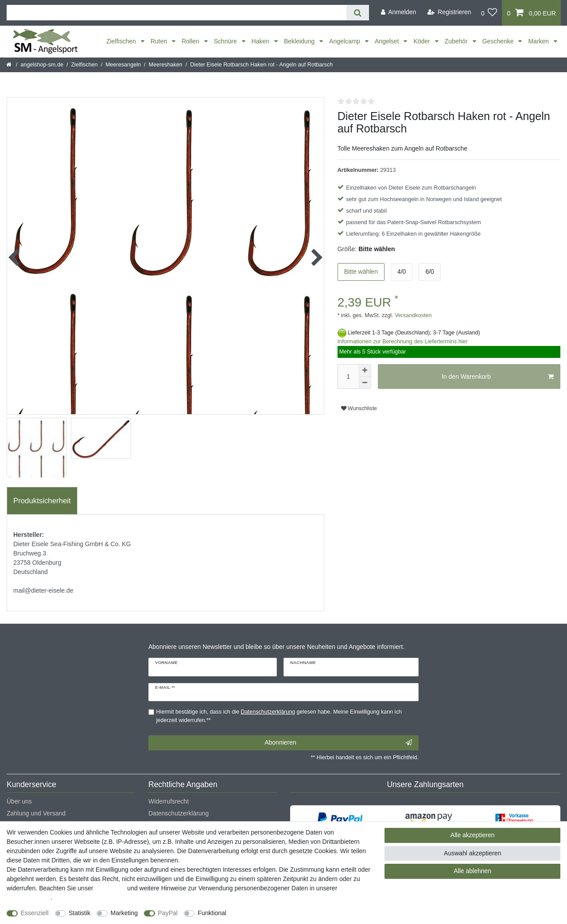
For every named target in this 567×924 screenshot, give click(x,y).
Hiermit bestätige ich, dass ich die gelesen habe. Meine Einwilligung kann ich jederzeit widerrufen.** (279, 716)
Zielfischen (122, 41)
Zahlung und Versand (36, 813)
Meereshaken (165, 65)
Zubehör (457, 41)
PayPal (168, 913)
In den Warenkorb (498, 377)
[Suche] (358, 13)
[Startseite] (10, 65)
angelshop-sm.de (42, 65)
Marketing (124, 913)
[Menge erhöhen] (365, 370)
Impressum (110, 888)
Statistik (80, 913)
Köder (422, 41)
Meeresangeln (123, 65)
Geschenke (499, 41)
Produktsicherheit (42, 501)
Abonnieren (338, 743)
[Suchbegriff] (177, 13)
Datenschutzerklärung (179, 813)
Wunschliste (359, 408)
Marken (539, 41)
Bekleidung (300, 41)
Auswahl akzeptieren (472, 853)
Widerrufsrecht (169, 801)
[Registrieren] (449, 12)
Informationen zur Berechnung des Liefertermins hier (403, 342)
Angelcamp (346, 41)
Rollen (191, 41)
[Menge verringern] (365, 383)
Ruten (160, 41)
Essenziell (35, 913)
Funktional (212, 913)
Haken (261, 41)
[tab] (42, 501)
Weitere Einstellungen (264, 913)
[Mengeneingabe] (348, 377)
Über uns (19, 801)
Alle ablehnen (472, 871)
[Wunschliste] (489, 13)
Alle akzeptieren (473, 835)
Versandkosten (413, 315)
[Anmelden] (398, 12)
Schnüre (226, 41)
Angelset (388, 41)
